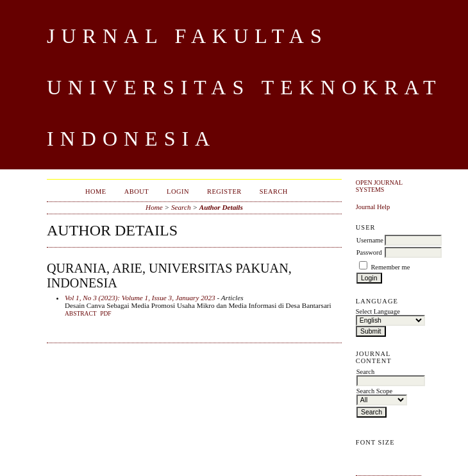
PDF (105, 314)
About (137, 191)
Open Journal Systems (379, 186)
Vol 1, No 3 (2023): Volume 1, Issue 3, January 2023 (140, 298)
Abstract (81, 314)
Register (224, 191)
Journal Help (373, 207)
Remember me (390, 267)
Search (274, 191)
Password (369, 252)
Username (370, 240)
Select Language (378, 311)
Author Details (221, 207)
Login (178, 191)
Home (96, 191)
